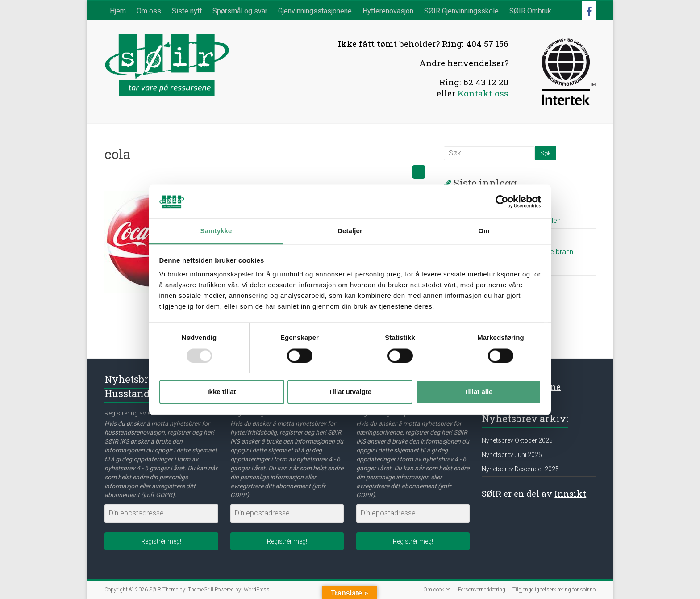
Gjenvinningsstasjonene (315, 11)
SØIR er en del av (534, 493)
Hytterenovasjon (388, 11)
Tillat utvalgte (350, 392)
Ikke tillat (221, 392)
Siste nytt (187, 11)
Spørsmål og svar (240, 11)
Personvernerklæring (482, 590)
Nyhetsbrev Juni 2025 (512, 455)
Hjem (118, 11)
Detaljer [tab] (350, 231)
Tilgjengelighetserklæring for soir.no (554, 590)
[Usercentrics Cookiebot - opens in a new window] (502, 201)
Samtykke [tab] (216, 231)
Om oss (149, 11)
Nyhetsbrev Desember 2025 (520, 469)
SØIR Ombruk (530, 11)
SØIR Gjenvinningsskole (461, 11)
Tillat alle (479, 392)
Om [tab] (484, 231)
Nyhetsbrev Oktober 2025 (517, 440)
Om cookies (437, 590)
